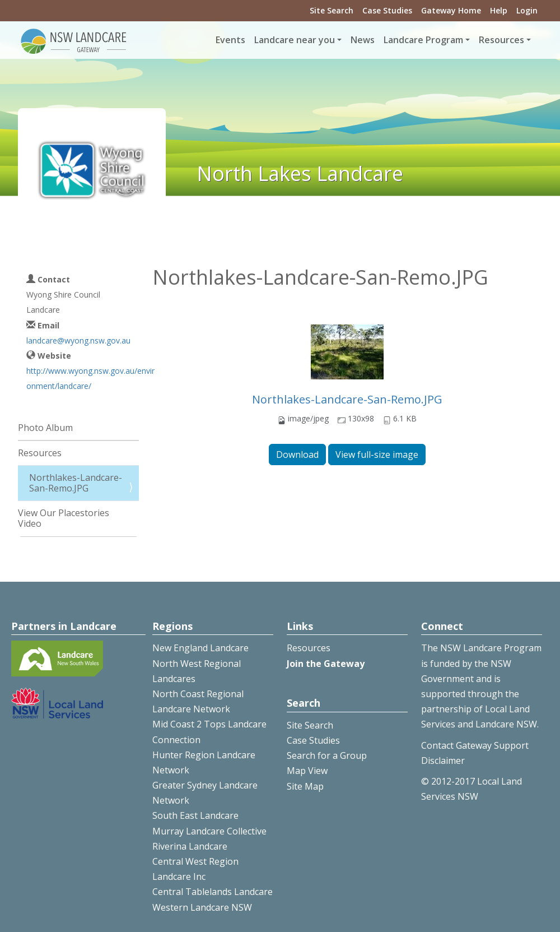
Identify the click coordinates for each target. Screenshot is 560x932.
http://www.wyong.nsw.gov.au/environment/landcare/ (90, 378)
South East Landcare (195, 815)
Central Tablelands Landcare (213, 892)
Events (230, 40)
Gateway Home (451, 10)
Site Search (332, 10)
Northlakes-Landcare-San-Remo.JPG (347, 399)
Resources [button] (501, 40)
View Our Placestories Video (64, 518)
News (363, 40)
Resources (40, 453)
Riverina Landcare (190, 846)
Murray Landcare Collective (209, 831)
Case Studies (387, 10)
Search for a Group (327, 755)
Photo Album (45, 428)
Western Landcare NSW (202, 907)
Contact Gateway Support (475, 745)
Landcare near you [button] (295, 40)
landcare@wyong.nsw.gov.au (78, 340)
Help (499, 10)
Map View (307, 771)
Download (297, 455)
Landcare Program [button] (423, 40)
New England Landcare (200, 648)
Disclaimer (443, 761)
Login (527, 10)
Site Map (305, 786)
